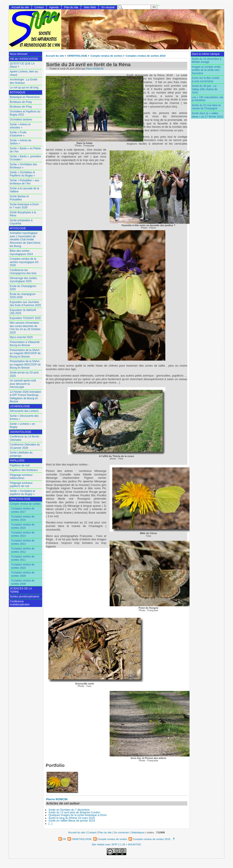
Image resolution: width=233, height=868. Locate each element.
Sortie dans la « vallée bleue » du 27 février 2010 (207, 115)
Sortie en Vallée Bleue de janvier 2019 (72, 821)
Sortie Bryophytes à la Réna (23, 214)
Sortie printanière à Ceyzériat (21, 222)
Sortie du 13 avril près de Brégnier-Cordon (74, 812)
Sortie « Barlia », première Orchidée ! (25, 158)
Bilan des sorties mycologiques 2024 (21, 252)
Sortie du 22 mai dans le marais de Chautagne (206, 107)
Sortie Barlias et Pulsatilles (19, 198)
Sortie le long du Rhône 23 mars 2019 (71, 818)
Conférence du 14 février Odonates (25, 438)
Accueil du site (55, 56)
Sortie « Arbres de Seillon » (21, 142)
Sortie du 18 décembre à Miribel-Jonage (206, 61)
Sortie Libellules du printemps (21, 454)
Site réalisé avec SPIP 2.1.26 (108, 844)
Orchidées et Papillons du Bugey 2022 (25, 113)
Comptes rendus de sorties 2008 (23, 582)
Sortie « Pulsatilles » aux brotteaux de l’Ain (24, 182)
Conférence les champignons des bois (23, 272)
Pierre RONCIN (95, 69)
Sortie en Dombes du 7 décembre (69, 810)
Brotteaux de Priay (21, 102)
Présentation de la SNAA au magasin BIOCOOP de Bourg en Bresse (25, 353)
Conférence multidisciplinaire (20, 603)
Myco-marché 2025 (21, 337)
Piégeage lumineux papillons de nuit (21, 485)
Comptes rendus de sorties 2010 (146, 56)
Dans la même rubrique (206, 54)
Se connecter (121, 832)
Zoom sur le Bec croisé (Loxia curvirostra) (205, 80)
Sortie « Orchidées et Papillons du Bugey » (22, 174)
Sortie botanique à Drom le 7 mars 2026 (24, 206)
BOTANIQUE (18, 92)
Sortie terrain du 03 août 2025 (24, 374)
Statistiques (138, 832)
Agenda (54, 7)
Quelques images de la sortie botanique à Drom (77, 815)
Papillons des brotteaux (24, 470)
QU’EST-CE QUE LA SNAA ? (22, 65)
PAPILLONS (17, 461)
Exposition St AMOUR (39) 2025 (23, 312)
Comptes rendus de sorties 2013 (23, 542)
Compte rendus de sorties (106, 56)
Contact (39, 7)
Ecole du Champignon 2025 (23, 288)
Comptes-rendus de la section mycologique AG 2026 (24, 262)
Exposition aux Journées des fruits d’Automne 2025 (25, 304)
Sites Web (90, 7)
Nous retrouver (19, 54)
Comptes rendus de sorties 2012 (23, 550)
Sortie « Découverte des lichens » (24, 418)
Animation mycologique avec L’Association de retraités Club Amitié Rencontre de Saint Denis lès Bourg (25, 239)
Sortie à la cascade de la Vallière (24, 190)
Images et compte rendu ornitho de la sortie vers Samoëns (206, 70)
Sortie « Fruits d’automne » (18, 134)
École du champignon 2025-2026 (23, 296)
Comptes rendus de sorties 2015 (23, 526)
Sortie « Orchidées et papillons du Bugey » (22, 493)
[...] (50, 824)
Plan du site (71, 7)
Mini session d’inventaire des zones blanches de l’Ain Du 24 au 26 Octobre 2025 (25, 328)
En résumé (108, 7)
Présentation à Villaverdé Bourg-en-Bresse (25, 344)
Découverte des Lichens (24, 411)
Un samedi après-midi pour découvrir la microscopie (23, 384)
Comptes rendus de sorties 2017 (23, 510)
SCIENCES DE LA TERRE (21, 590)
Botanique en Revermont (25, 97)
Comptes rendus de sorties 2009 (23, 574)
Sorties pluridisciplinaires (25, 597)
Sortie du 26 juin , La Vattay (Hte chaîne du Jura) (205, 89)
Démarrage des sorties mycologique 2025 (23, 280)
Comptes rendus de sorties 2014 (23, 534)
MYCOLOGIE (18, 228)
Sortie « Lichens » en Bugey (22, 426)
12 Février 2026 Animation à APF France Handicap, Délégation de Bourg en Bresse (25, 397)
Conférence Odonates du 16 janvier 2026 (25, 446)
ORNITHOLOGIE (77, 56)
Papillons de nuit (20, 465)
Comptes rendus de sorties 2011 (23, 558)
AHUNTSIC (135, 844)
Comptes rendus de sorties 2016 (23, 518)
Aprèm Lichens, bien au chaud (24, 73)
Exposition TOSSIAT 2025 (25, 318)
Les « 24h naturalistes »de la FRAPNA (207, 99)
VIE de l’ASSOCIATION (24, 59)
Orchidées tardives (21, 120)
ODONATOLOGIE (21, 432)
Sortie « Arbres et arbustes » (20, 126)
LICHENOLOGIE (20, 406)
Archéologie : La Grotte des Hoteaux (24, 81)
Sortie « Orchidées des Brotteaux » (23, 166)
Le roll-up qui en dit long (24, 88)
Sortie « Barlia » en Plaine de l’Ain (25, 150)
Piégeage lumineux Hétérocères (21, 477)
